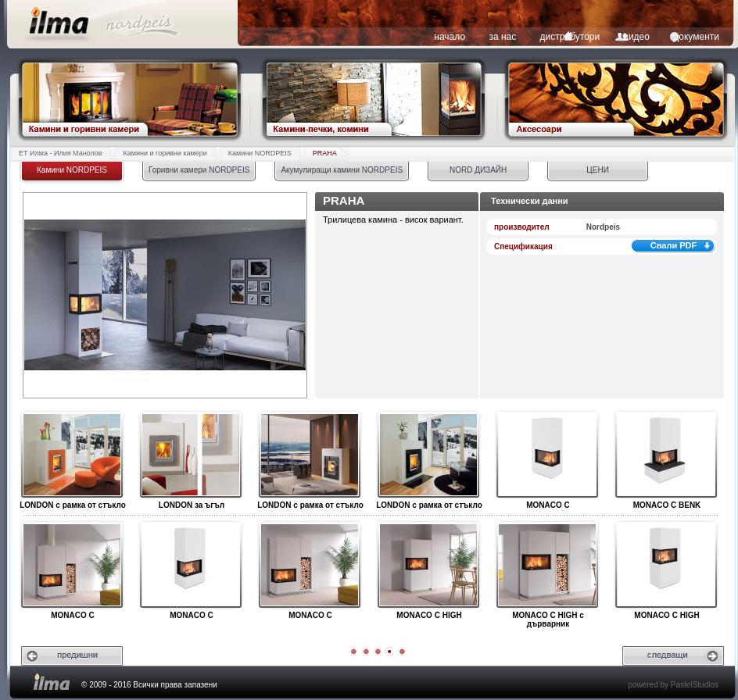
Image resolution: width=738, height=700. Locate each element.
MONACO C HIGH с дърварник (547, 566)
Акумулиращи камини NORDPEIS (342, 170)
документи (696, 37)
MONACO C (547, 455)
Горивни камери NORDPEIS (199, 170)
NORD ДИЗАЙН (478, 170)
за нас (502, 37)
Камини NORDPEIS (260, 153)
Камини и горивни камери (165, 153)
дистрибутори (570, 37)
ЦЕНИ (597, 170)
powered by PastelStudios (673, 685)
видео (637, 37)
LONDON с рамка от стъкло (72, 455)
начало (450, 37)
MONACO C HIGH (428, 566)
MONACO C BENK (666, 455)
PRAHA (325, 153)
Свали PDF (674, 245)
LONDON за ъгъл (190, 455)
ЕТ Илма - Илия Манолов (61, 153)
